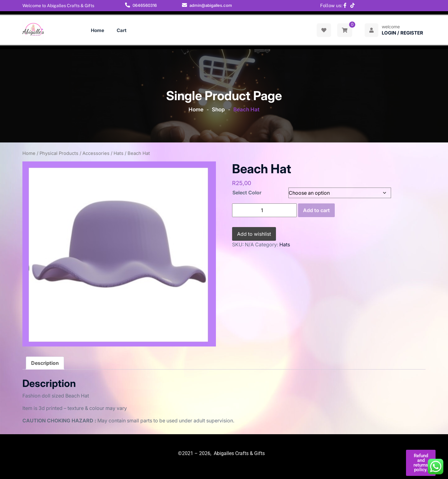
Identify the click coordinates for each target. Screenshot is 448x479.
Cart (122, 30)
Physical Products (59, 153)
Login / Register (402, 33)
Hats (119, 153)
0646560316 (145, 5)
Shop (218, 109)
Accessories (96, 153)
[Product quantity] (264, 210)
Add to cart (316, 210)
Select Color (247, 193)
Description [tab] (45, 363)
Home (98, 30)
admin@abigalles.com (211, 5)
